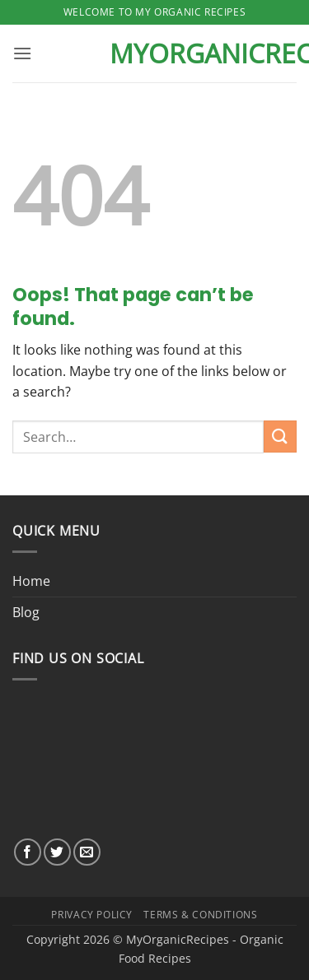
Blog (26, 612)
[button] (22, 53)
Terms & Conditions (200, 915)
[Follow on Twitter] (57, 852)
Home (31, 581)
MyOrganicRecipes (155, 53)
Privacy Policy (92, 915)
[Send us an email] (87, 852)
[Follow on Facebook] (28, 852)
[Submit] (280, 437)
